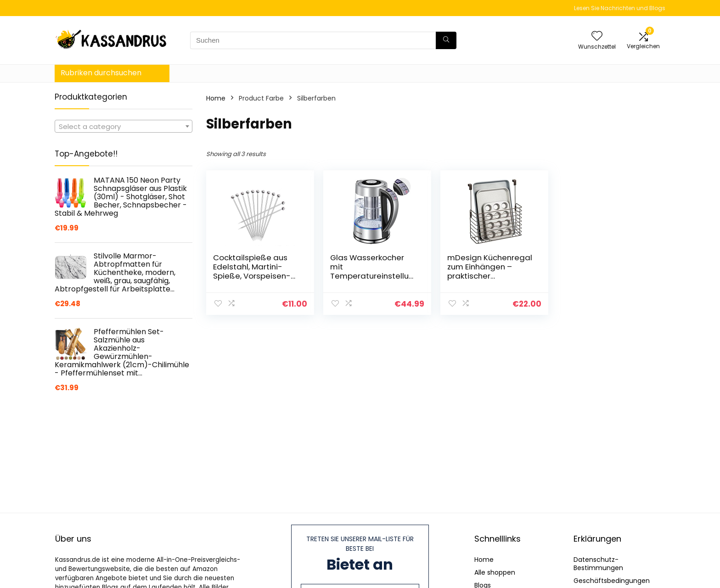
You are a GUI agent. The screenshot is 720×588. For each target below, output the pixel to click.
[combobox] (124, 126)
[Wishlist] (597, 36)
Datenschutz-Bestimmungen (598, 564)
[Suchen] (446, 40)
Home (216, 98)
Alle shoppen (495, 572)
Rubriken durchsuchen (101, 73)
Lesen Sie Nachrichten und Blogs (620, 8)
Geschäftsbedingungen (612, 581)
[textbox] (124, 127)
